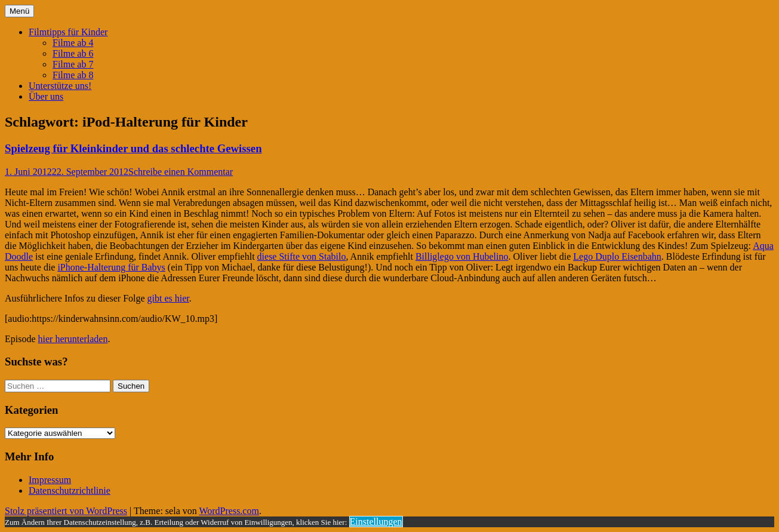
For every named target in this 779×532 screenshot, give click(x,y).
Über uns (46, 96)
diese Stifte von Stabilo (302, 256)
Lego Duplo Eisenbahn (617, 256)
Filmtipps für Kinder (68, 32)
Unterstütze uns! (60, 86)
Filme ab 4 (73, 43)
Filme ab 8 (73, 75)
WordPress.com (229, 511)
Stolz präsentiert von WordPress (66, 511)
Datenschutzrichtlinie (70, 491)
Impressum (50, 480)
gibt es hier (168, 298)
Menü (19, 11)
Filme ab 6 (73, 53)
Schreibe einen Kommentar (181, 172)
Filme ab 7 (73, 64)
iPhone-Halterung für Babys (111, 267)
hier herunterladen (73, 339)
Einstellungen (376, 522)
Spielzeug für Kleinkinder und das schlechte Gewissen (133, 148)
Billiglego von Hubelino (462, 256)
